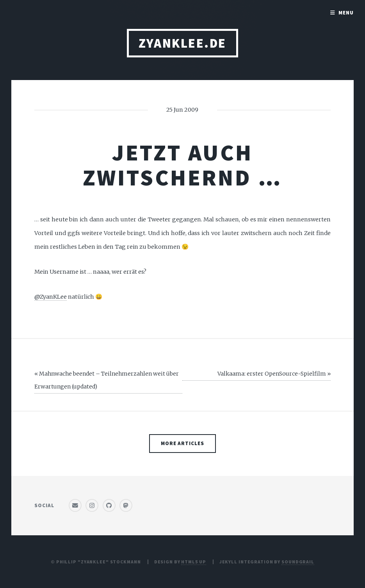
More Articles (183, 443)
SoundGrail (298, 562)
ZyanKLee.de (182, 43)
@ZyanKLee (51, 297)
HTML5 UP (193, 562)
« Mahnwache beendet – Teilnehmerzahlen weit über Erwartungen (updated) (107, 380)
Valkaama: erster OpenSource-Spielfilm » (274, 374)
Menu (346, 13)
